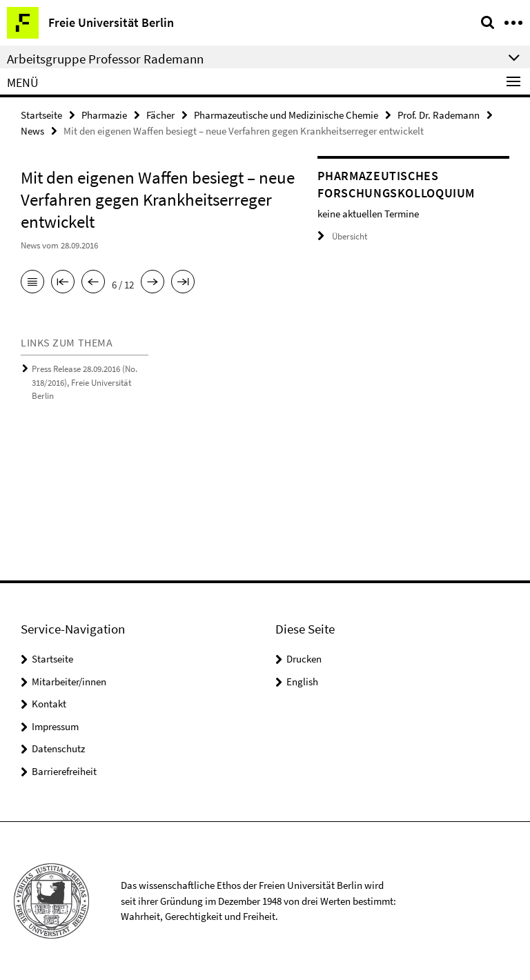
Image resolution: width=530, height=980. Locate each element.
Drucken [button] (304, 659)
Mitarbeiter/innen (69, 682)
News (32, 131)
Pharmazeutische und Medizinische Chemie (286, 115)
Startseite (41, 115)
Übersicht (342, 236)
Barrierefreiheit (64, 771)
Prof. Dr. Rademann (439, 115)
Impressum (55, 726)
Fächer (160, 115)
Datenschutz (58, 748)
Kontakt (49, 704)
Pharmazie (104, 115)
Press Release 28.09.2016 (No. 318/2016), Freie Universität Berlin (85, 382)
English (302, 682)
